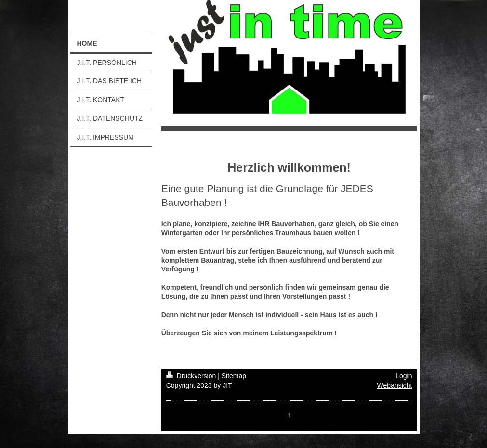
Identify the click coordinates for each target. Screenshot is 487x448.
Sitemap (234, 376)
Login (404, 376)
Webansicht (395, 385)
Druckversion (192, 376)
